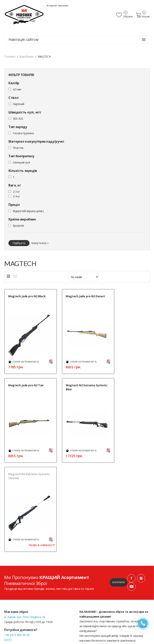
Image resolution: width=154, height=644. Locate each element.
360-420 (18, 119)
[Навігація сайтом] (144, 40)
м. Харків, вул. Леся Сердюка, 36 (25, 515)
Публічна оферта (91, 572)
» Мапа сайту (13, 621)
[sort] (83, 277)
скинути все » (40, 243)
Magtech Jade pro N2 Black (27, 296)
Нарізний (19, 104)
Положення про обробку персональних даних (109, 567)
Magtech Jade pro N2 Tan (126, 296)
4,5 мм (17, 89)
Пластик (18, 148)
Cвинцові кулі (21, 162)
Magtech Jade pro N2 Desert (78, 296)
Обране (125, 15)
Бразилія (18, 226)
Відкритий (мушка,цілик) (28, 211)
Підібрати (19, 243)
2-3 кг (16, 192)
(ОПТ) (8, 538)
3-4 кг (16, 196)
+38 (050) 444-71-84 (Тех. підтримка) (27, 543)
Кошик (143, 15)
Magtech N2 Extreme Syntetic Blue (23, 380)
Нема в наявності (85, 443)
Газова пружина (23, 133)
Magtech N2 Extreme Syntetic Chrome (73, 380)
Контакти (118, 480)
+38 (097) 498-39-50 (17, 533)
